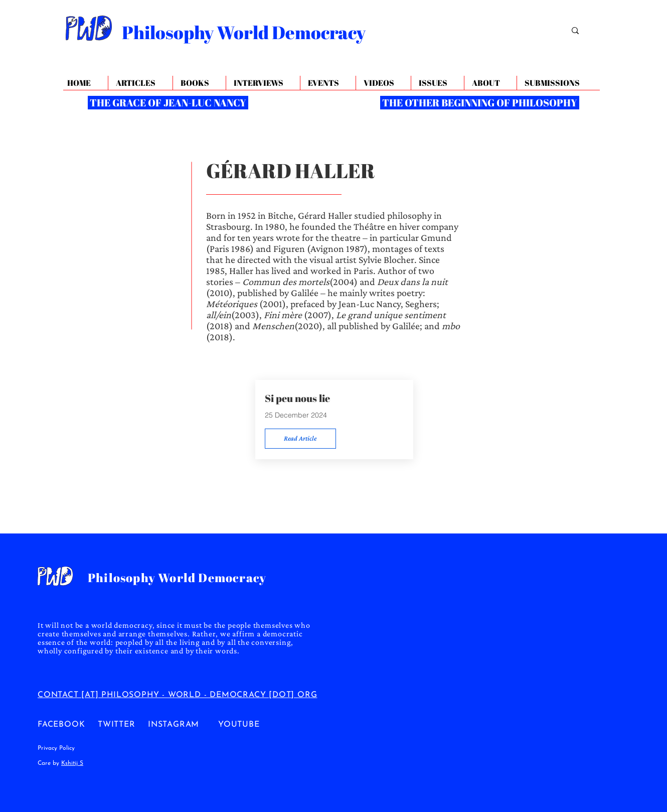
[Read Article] (300, 439)
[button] (490, 83)
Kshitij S (72, 763)
